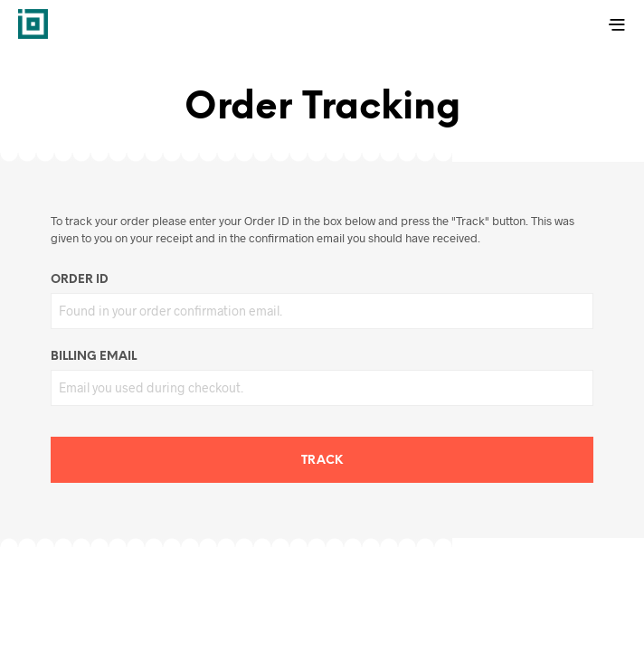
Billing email (94, 357)
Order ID (80, 280)
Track (322, 461)
